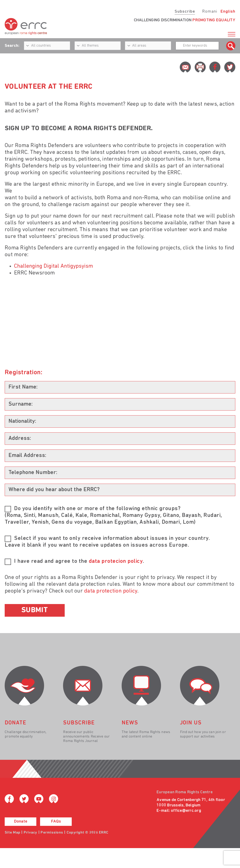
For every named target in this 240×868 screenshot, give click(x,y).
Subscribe (185, 12)
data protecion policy (116, 561)
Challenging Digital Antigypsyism (54, 266)
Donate (21, 822)
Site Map (12, 833)
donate (15, 723)
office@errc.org (186, 811)
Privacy (30, 833)
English (228, 12)
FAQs (56, 822)
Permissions (52, 833)
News (130, 723)
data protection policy (111, 591)
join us (191, 723)
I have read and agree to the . (79, 561)
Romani (210, 12)
